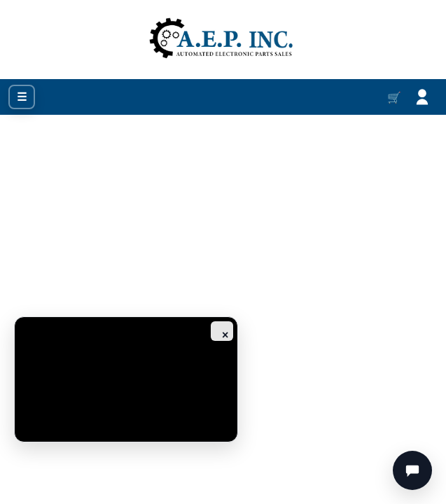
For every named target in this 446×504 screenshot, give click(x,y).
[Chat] (412, 470)
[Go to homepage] (223, 40)
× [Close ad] (225, 335)
